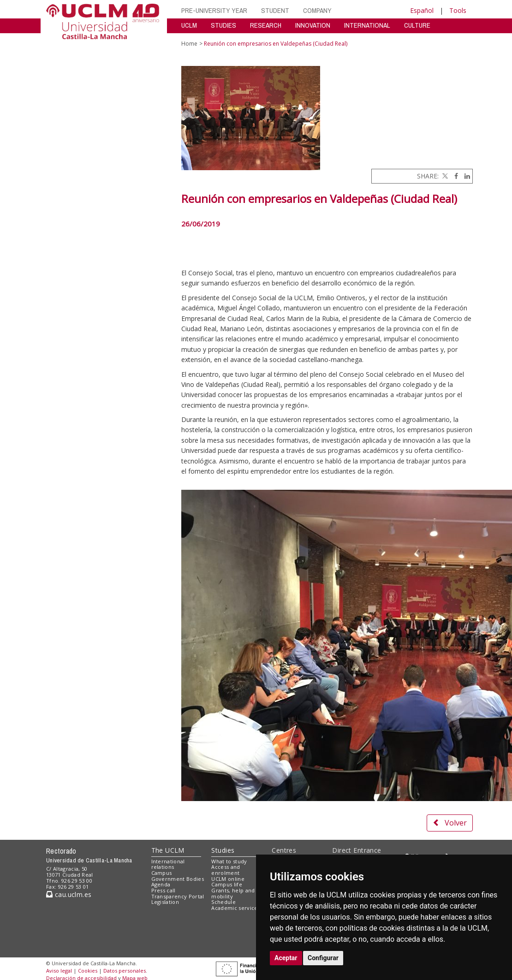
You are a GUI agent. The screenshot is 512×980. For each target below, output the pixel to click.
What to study (229, 861)
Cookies (88, 971)
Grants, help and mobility (233, 893)
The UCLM (168, 850)
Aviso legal (59, 971)
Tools (458, 10)
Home (189, 44)
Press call (164, 890)
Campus (162, 873)
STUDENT (275, 10)
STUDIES (223, 25)
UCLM (189, 25)
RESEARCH (266, 25)
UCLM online (228, 879)
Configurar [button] (323, 958)
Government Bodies (178, 879)
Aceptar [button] (286, 958)
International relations (168, 864)
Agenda (161, 884)
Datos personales (125, 971)
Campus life (227, 884)
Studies (223, 850)
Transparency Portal (178, 896)
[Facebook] (454, 176)
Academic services (236, 908)
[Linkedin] (465, 176)
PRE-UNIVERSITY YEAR (214, 10)
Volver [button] (450, 823)
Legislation (165, 902)
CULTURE (417, 25)
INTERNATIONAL (367, 25)
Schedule (223, 902)
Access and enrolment (226, 870)
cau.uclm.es (69, 894)
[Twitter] (444, 176)
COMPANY (317, 10)
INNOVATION (313, 25)
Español (422, 10)
